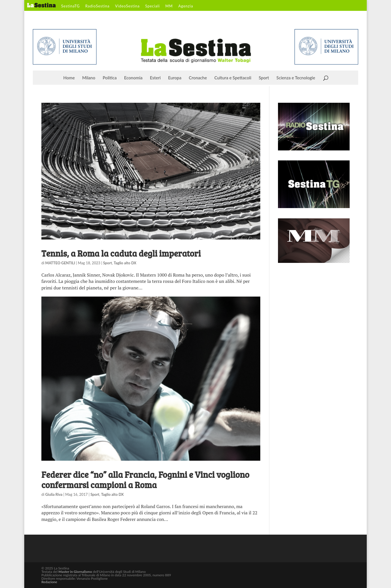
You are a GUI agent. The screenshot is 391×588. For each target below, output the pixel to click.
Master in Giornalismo (75, 572)
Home (69, 78)
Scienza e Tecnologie (296, 78)
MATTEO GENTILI (60, 263)
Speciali (153, 6)
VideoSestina (127, 6)
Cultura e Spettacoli (233, 78)
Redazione (49, 582)
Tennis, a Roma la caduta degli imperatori (121, 253)
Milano (89, 78)
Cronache (198, 78)
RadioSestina (97, 6)
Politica (110, 78)
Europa (175, 78)
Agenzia (186, 6)
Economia (133, 78)
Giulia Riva (54, 494)
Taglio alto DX (125, 263)
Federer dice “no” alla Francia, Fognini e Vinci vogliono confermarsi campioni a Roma (145, 480)
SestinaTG (70, 6)
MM (169, 6)
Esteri (155, 78)
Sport (264, 78)
